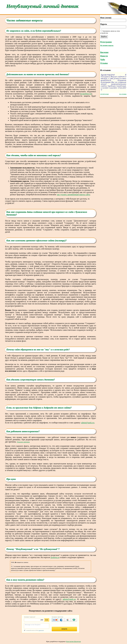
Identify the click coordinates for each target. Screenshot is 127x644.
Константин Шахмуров (73, 642)
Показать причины (23, 442)
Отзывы (104, 63)
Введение (104, 52)
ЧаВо (103, 60)
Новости (104, 56)
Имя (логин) (106, 18)
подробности (86, 94)
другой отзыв (104, 94)
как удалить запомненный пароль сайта (73, 195)
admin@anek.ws (88, 423)
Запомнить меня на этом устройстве (110, 32)
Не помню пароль (107, 45)
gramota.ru (55, 557)
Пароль (104, 24)
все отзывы (123, 94)
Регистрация (106, 42)
